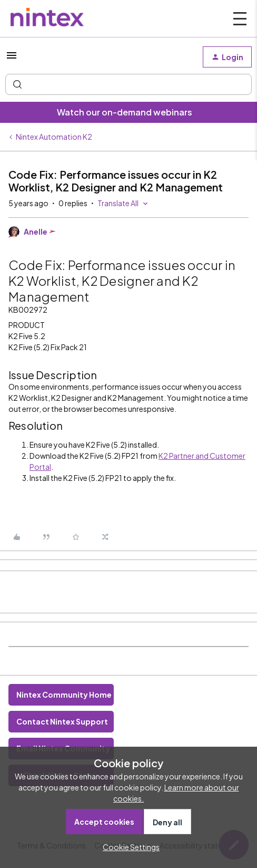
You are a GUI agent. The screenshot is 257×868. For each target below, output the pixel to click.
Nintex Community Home (64, 695)
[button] (12, 59)
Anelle (36, 232)
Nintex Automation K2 (54, 137)
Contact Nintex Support (62, 721)
